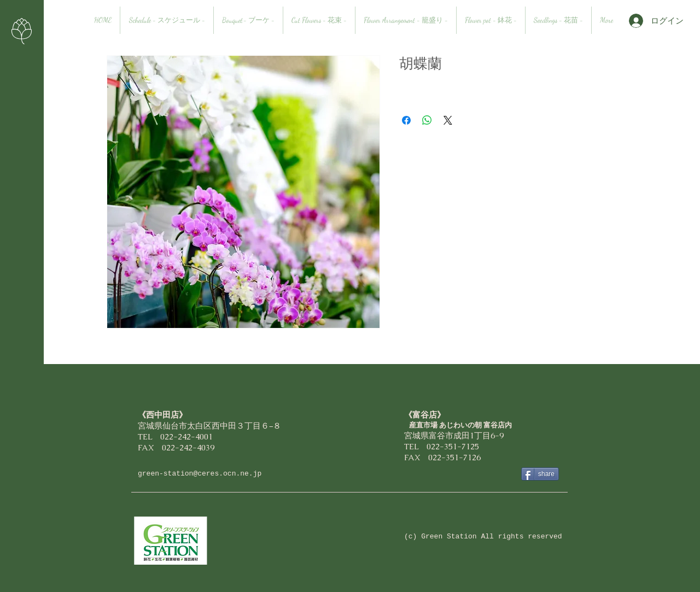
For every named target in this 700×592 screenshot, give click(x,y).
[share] (540, 474)
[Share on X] (448, 120)
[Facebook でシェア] (406, 120)
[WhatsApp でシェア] (427, 120)
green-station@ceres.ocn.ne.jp (200, 474)
